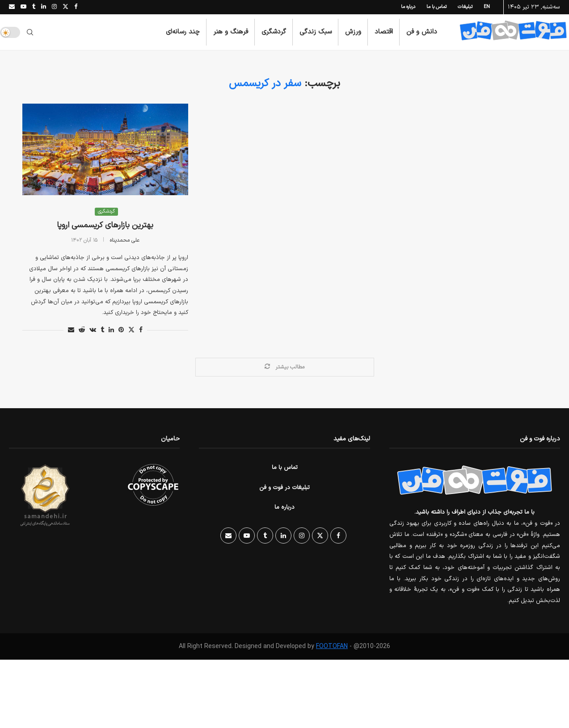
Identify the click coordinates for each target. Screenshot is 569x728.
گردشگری (274, 32)
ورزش (353, 32)
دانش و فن (422, 32)
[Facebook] (76, 7)
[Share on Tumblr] (102, 330)
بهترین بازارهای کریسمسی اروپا (105, 225)
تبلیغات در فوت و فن (284, 488)
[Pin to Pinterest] (121, 330)
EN (487, 7)
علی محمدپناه (125, 240)
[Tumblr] (34, 7)
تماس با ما (436, 7)
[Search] (30, 32)
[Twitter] (65, 7)
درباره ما (408, 7)
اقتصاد (384, 32)
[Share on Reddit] (82, 330)
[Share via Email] (71, 330)
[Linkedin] (44, 7)
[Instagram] (54, 7)
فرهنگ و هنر (231, 32)
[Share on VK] (93, 330)
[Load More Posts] (285, 367)
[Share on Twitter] (131, 330)
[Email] (12, 7)
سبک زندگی (316, 32)
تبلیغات (465, 7)
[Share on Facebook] (141, 330)
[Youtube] (23, 7)
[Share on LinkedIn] (111, 330)
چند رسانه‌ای (183, 32)
